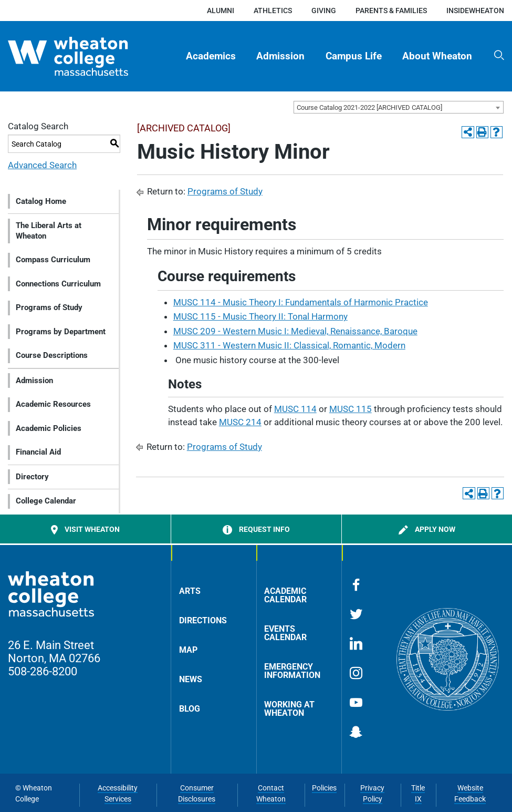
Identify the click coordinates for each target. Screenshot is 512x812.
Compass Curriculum (53, 260)
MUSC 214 (240, 422)
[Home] (84, 56)
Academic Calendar (285, 595)
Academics (211, 56)
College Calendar (46, 501)
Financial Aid (38, 452)
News (191, 679)
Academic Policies (49, 428)
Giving (324, 11)
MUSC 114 (295, 409)
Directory (32, 477)
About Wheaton (437, 56)
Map (188, 650)
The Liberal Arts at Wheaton (49, 231)
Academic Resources (53, 404)
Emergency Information (292, 671)
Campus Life (354, 56)
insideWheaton (475, 11)
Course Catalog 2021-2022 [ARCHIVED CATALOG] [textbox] (369, 107)
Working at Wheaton (289, 709)
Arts (190, 591)
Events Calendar (285, 633)
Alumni (221, 11)
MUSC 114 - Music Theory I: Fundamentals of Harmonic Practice (301, 302)
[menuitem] (211, 56)
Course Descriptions (52, 355)
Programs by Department (61, 332)
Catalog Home (41, 201)
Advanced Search (42, 165)
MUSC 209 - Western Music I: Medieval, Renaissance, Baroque (295, 331)
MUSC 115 (351, 409)
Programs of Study (49, 307)
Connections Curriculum (58, 284)
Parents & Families (391, 11)
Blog (190, 709)
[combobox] (399, 107)
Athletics (273, 11)
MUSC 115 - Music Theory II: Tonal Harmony (260, 316)
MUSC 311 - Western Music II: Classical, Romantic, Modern (289, 345)
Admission (280, 56)
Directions (203, 620)
